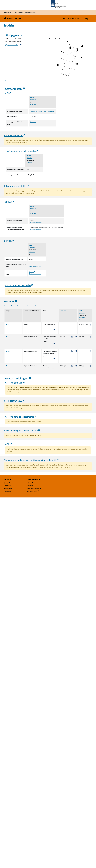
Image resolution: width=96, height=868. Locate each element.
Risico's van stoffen (73, 19)
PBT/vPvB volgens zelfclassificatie (22, 430)
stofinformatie (13, 45)
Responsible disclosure (37, 488)
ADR (9, 444)
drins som (33, 104)
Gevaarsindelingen (18, 379)
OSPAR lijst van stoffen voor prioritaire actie (43, 111)
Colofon (37, 483)
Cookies (37, 486)
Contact (14, 483)
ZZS (8, 93)
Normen (11, 302)
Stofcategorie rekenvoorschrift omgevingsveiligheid (31, 460)
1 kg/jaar (32, 272)
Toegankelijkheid (37, 491)
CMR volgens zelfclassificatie (21, 417)
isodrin (32, 97)
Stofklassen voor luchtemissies (22, 151)
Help (88, 19)
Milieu (8, 325)
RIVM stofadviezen (15, 135)
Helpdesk (14, 486)
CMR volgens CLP (15, 383)
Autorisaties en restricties (19, 285)
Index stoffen (8, 491)
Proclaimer (14, 488)
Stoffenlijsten (15, 89)
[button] (19, 19)
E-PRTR (9, 241)
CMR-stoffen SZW (14, 401)
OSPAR (10, 202)
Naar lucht (33, 122)
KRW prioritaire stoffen (17, 186)
